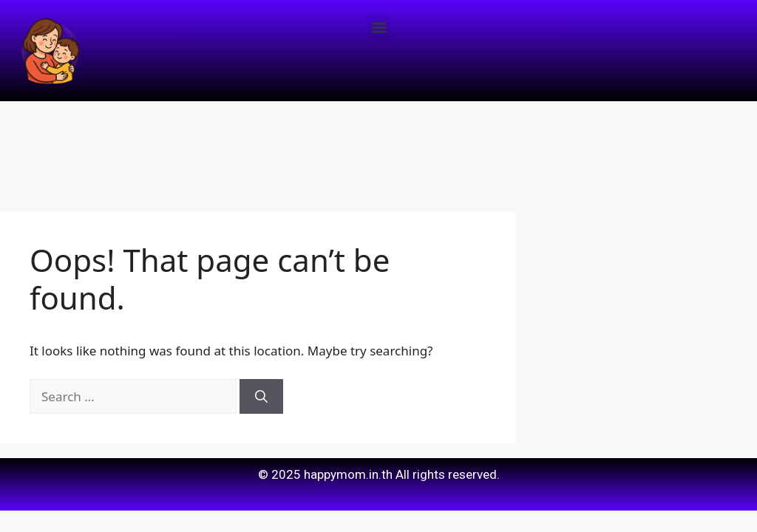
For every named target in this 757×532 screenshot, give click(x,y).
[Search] (261, 397)
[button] (380, 27)
